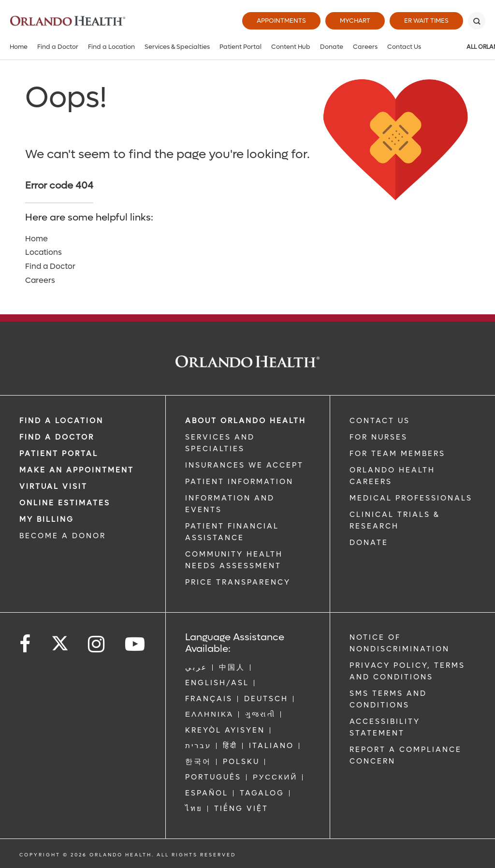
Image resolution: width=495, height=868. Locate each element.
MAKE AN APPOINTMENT (77, 470)
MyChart (355, 21)
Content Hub (291, 47)
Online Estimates (65, 503)
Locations (44, 252)
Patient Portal (240, 47)
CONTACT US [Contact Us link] (380, 421)
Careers (365, 47)
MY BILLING (47, 519)
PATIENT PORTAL (59, 454)
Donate (332, 47)
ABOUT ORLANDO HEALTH (246, 421)
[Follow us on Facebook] (26, 644)
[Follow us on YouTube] (136, 644)
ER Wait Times (426, 21)
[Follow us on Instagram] (97, 644)
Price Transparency (238, 582)
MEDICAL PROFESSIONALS (411, 498)
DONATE (369, 543)
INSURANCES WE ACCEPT (244, 465)
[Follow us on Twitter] (60, 640)
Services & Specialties (177, 47)
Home (19, 47)
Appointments (281, 21)
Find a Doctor (58, 47)
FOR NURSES (379, 437)
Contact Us (404, 47)
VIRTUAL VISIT (53, 486)
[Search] (477, 21)
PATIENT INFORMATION (239, 482)
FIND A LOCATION (61, 421)
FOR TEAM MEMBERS (397, 454)
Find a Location (111, 47)
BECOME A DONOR (63, 536)
